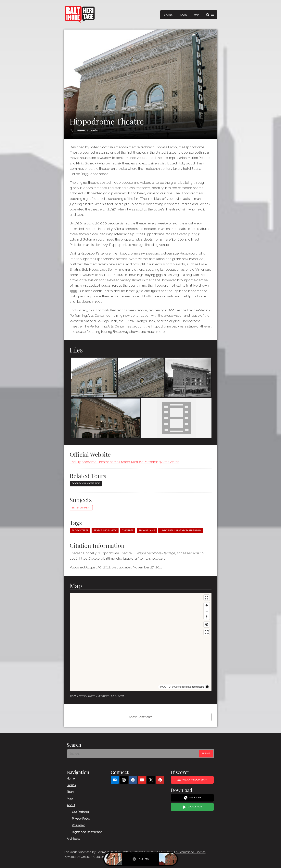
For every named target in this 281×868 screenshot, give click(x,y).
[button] (210, 15)
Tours (183, 15)
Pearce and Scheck (105, 531)
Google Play (192, 807)
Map (196, 15)
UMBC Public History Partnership (181, 531)
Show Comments (140, 717)
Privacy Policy (81, 818)
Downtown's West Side (86, 484)
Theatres (128, 531)
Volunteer (78, 825)
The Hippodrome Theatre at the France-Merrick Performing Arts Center (124, 462)
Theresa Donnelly (86, 130)
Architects (73, 838)
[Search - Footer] (134, 754)
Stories (168, 15)
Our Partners (80, 812)
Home (71, 778)
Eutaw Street (80, 531)
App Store (192, 798)
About (71, 805)
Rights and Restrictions (87, 832)
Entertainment (81, 508)
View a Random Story (192, 780)
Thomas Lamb (147, 531)
